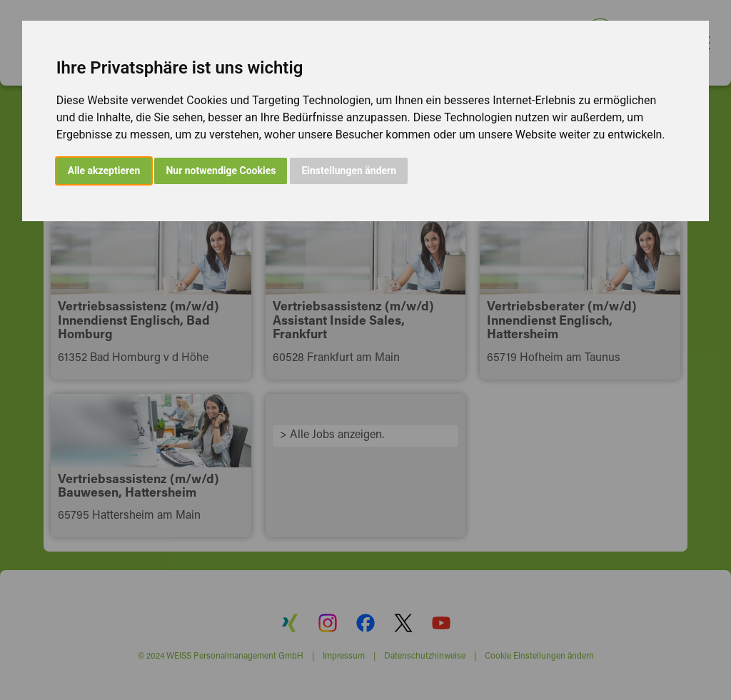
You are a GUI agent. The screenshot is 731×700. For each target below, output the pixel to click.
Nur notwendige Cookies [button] (221, 171)
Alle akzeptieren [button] (104, 171)
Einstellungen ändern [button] (349, 171)
